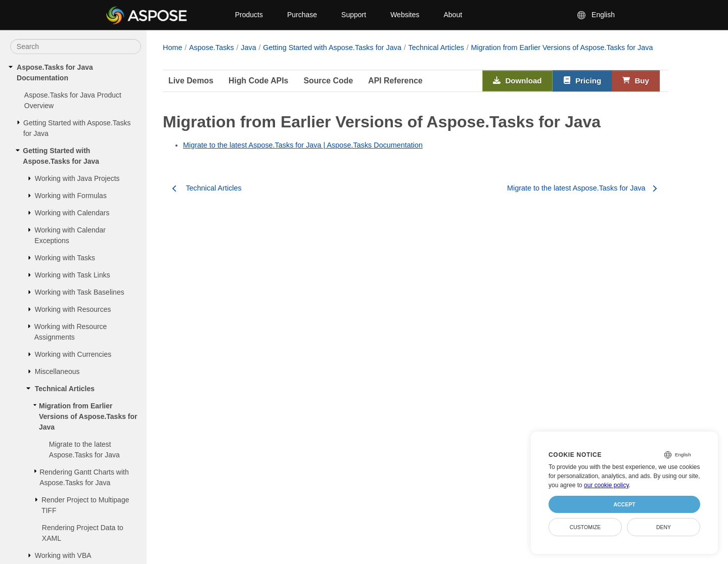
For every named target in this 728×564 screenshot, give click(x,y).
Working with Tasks (65, 258)
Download (517, 81)
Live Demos (191, 81)
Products (249, 15)
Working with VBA (63, 555)
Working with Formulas (71, 196)
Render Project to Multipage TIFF (85, 505)
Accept (624, 504)
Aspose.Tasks (212, 48)
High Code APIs (258, 81)
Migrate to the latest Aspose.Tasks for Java (84, 450)
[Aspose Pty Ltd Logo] (162, 15)
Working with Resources (73, 309)
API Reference (395, 81)
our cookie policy (606, 485)
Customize (585, 527)
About (453, 15)
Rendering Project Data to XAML (83, 533)
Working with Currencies (73, 354)
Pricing (582, 81)
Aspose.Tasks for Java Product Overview (73, 100)
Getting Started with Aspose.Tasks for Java (77, 128)
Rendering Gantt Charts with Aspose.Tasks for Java (84, 477)
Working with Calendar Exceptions (70, 235)
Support (354, 15)
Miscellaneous (57, 371)
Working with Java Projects (77, 178)
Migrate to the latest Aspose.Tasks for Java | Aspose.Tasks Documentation (303, 145)
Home (172, 48)
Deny (664, 527)
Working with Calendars (72, 213)
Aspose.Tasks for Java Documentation (55, 73)
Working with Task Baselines (80, 292)
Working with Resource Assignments (71, 332)
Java (248, 48)
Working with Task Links (73, 275)
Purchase (302, 15)
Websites (405, 15)
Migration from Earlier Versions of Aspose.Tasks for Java (88, 416)
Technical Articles (65, 389)
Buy (636, 81)
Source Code (328, 81)
